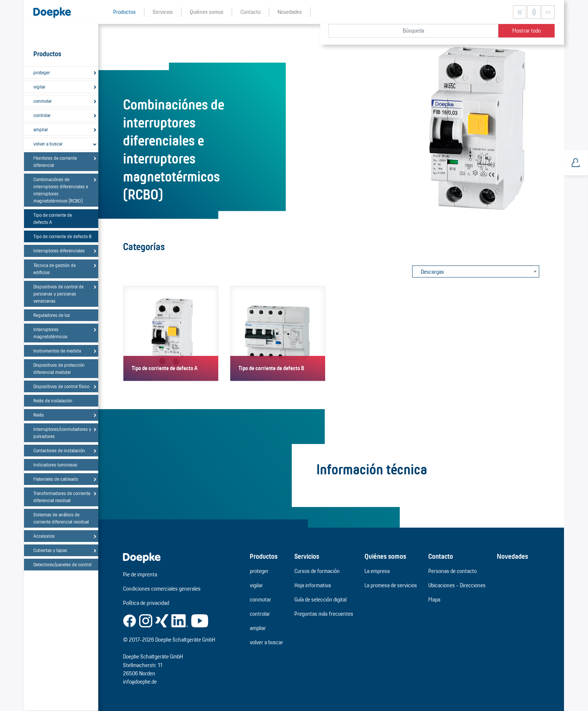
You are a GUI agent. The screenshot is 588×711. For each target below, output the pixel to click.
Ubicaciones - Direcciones (457, 585)
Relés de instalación (53, 400)
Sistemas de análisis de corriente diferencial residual (61, 518)
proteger (42, 72)
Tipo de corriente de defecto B (62, 236)
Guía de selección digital (320, 599)
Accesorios (44, 536)
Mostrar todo (526, 31)
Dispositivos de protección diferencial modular (59, 368)
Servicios (307, 556)
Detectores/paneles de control (62, 564)
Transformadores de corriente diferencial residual (62, 497)
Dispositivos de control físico (61, 386)
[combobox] (476, 271)
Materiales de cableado (56, 479)
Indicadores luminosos (55, 465)
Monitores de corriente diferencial (55, 161)
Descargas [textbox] (432, 272)
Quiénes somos (385, 556)
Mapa (434, 599)
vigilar (39, 87)
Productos (264, 556)
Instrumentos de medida (57, 351)
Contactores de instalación (59, 450)
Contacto (441, 556)
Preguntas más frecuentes (324, 614)
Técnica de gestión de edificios (55, 269)
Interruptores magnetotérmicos (50, 333)
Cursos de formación (317, 571)
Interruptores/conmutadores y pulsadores (62, 433)
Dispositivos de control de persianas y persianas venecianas (58, 294)
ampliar (41, 129)
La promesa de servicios (391, 585)
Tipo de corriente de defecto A (53, 218)
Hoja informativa (313, 585)
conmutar (43, 101)
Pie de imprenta (140, 574)
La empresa (377, 571)
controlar (42, 115)
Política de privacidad (146, 603)
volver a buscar (48, 144)
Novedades (512, 556)
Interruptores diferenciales (59, 250)
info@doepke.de (140, 682)
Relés (39, 415)
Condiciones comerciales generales (162, 589)
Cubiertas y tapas (50, 550)
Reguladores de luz (52, 315)
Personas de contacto (452, 571)
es (548, 12)
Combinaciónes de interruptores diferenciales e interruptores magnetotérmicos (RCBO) (61, 190)
